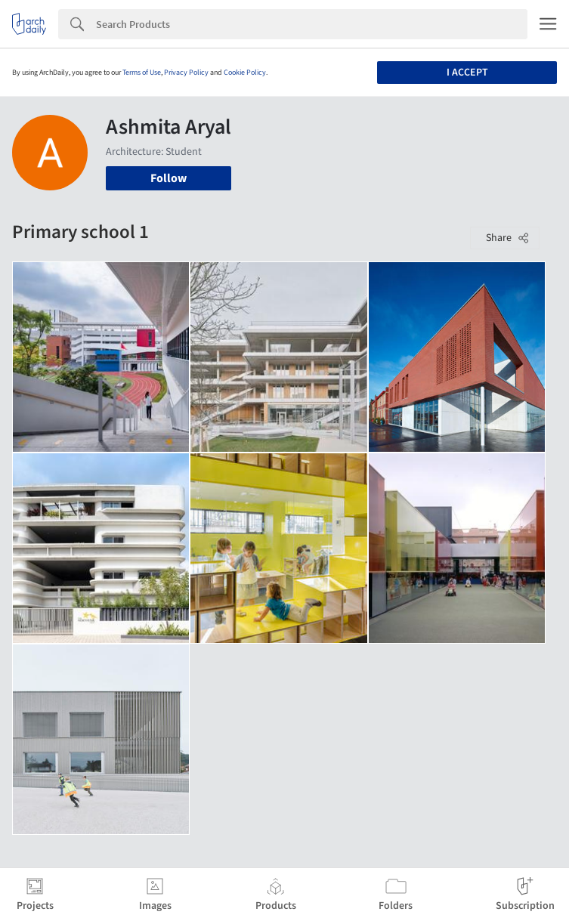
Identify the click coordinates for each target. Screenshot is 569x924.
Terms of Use (142, 73)
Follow (169, 178)
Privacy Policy (186, 73)
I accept (467, 73)
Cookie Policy (245, 73)
